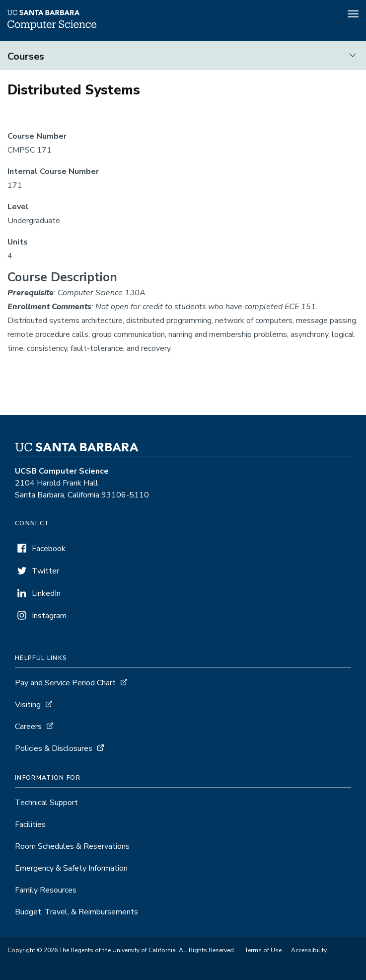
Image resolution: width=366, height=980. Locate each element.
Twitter (45, 571)
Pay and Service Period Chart (65, 683)
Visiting (28, 705)
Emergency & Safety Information (71, 868)
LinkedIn (46, 593)
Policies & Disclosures (54, 748)
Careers (28, 727)
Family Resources (46, 890)
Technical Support (46, 803)
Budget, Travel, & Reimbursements (76, 912)
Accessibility (309, 950)
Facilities (30, 824)
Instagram (49, 616)
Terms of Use (263, 950)
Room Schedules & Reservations (72, 846)
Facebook (49, 549)
